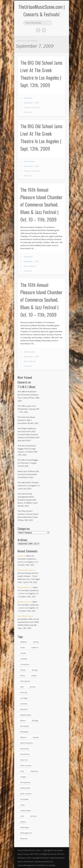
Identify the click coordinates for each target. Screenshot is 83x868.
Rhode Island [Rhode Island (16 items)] (25, 788)
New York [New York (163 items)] (24, 760)
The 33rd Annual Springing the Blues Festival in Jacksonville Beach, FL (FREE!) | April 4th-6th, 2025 (27, 500)
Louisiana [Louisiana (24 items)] (24, 704)
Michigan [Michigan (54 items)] (35, 720)
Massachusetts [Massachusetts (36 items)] (26, 715)
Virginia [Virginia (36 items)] (23, 822)
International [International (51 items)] (25, 681)
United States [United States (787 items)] (25, 810)
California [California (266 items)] (35, 647)
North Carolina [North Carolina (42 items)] (26, 766)
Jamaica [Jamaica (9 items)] (33, 687)
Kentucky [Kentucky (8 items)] (24, 692)
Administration (29, 161)
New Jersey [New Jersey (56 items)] (25, 749)
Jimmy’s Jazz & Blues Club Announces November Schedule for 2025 (28, 474)
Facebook (38, 30)
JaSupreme (28, 98)
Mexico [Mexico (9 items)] (23, 720)
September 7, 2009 (31, 103)
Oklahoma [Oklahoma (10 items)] (34, 771)
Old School (36, 107)
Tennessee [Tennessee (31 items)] (24, 799)
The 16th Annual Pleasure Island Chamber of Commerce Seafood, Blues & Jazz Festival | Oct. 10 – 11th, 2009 (41, 204)
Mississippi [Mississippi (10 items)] (24, 732)
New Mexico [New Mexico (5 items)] (25, 754)
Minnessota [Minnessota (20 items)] (25, 726)
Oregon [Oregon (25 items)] (23, 777)
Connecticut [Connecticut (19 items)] (25, 664)
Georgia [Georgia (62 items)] (35, 670)
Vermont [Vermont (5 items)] (34, 816)
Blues (26, 266)
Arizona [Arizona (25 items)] (36, 642)
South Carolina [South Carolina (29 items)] (26, 794)
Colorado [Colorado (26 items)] (24, 659)
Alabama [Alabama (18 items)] (24, 642)
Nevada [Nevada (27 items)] (36, 737)
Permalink (28, 112)
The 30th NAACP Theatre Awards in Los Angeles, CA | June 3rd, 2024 (29, 486)
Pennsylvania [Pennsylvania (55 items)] (25, 782)
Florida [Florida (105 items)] (23, 670)
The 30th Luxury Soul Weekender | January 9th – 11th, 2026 (28, 409)
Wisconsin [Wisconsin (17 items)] (24, 839)
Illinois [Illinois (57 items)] (23, 676)
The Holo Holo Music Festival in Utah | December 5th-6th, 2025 (28, 420)
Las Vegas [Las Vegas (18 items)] (24, 698)
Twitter (44, 30)
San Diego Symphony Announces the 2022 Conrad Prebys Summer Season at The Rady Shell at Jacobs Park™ (28, 434)
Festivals (32, 266)
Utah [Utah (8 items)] (22, 816)
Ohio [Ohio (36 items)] (22, 771)
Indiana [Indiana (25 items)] (34, 676)
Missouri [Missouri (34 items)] (23, 737)
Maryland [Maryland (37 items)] (24, 709)
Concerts (27, 107)
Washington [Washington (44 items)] (25, 827)
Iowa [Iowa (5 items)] (22, 687)
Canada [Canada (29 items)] (23, 653)
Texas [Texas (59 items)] (22, 805)
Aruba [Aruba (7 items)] (23, 647)
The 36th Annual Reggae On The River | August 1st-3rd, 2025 (28, 463)
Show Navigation (58, 26)
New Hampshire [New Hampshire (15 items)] (27, 743)
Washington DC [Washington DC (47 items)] (26, 833)
